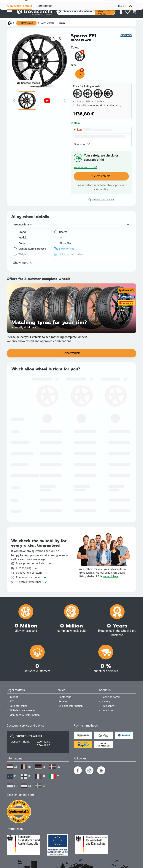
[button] (71, 253)
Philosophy (108, 706)
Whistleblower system (22, 710)
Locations (107, 710)
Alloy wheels (48, 23)
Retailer (63, 702)
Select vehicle (26, 23)
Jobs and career (111, 697)
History (106, 702)
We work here (111, 576)
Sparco (62, 23)
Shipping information (71, 706)
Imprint (14, 697)
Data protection (19, 706)
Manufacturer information (25, 715)
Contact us (65, 697)
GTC (12, 702)
